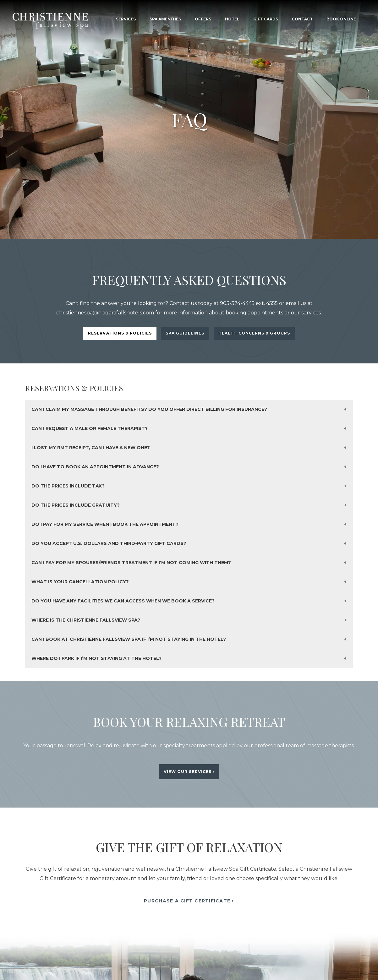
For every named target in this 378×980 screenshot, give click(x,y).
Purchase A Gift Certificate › (189, 901)
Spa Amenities (165, 19)
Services (126, 19)
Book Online (341, 19)
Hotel (232, 19)
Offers (203, 19)
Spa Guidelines (185, 333)
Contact (302, 19)
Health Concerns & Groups (254, 333)
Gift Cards (266, 19)
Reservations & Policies (120, 333)
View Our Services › (189, 772)
